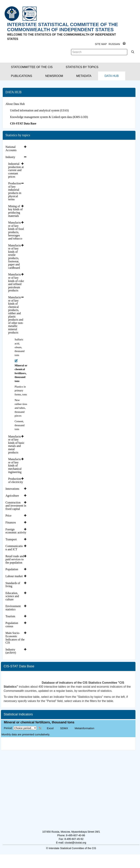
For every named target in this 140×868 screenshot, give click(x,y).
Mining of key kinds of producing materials (15, 211)
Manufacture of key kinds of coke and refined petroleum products (16, 282)
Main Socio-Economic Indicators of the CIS (15, 638)
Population (12, 569)
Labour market (14, 576)
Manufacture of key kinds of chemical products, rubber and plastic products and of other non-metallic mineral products (16, 315)
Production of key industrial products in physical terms (15, 191)
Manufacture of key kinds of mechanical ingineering (15, 465)
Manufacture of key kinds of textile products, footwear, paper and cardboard (14, 257)
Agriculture (12, 496)
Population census (12, 625)
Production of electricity (16, 480)
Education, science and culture (12, 596)
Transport (11, 539)
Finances (11, 522)
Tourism (10, 616)
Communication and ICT (14, 548)
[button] (32, 67)
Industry (10, 157)
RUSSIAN (114, 44)
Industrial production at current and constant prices (16, 170)
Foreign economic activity (16, 531)
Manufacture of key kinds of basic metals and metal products (16, 444)
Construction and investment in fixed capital (16, 506)
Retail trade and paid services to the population (15, 559)
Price (8, 516)
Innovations (12, 489)
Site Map (101, 44)
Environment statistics (13, 608)
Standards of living (13, 585)
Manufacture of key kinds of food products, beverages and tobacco (16, 231)
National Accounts (11, 149)
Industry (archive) (11, 651)
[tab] (16, 149)
